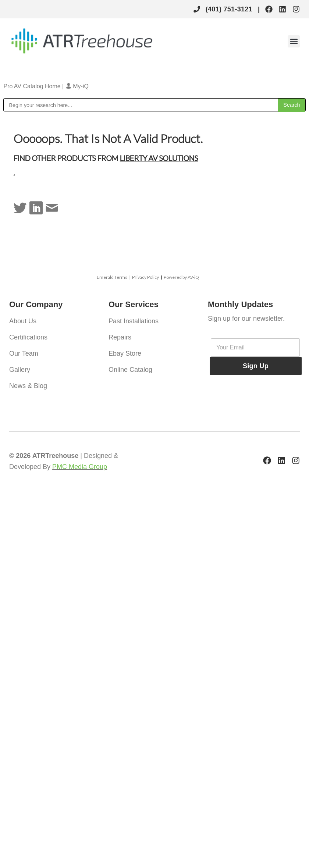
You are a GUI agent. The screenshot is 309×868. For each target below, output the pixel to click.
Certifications (28, 337)
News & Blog (28, 386)
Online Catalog (130, 370)
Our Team (24, 353)
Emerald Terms (112, 277)
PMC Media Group (80, 467)
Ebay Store (125, 353)
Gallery (20, 370)
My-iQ (77, 86)
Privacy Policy (145, 277)
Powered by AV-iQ (181, 277)
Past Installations (134, 321)
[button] (294, 41)
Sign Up (256, 366)
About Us (23, 321)
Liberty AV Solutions (159, 158)
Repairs (120, 337)
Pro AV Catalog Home (33, 86)
